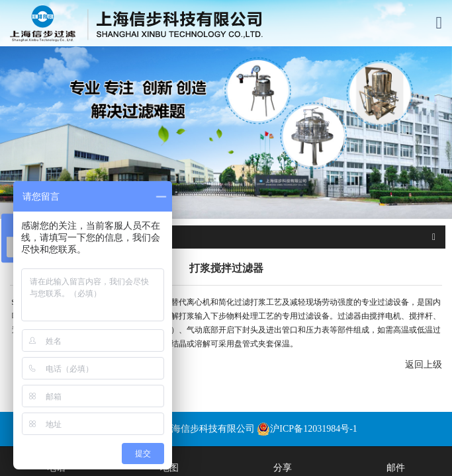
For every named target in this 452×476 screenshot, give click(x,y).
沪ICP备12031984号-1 (307, 429)
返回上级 (424, 365)
